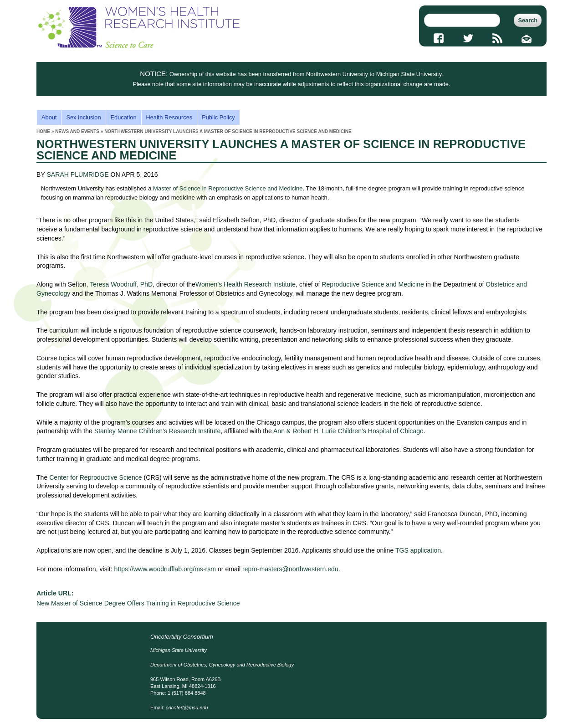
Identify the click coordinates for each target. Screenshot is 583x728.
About (49, 117)
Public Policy (218, 117)
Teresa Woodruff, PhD (121, 284)
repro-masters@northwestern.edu (290, 569)
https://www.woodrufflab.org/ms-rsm (165, 569)
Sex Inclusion (83, 117)
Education (124, 117)
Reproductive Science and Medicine (373, 284)
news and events (77, 131)
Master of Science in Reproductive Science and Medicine (228, 188)
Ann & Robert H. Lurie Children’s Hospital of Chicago (348, 431)
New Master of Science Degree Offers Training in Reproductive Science (138, 603)
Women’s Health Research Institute (245, 284)
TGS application (418, 550)
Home (43, 131)
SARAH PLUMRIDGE (77, 174)
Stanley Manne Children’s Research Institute (158, 431)
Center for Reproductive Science (95, 477)
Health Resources (169, 117)
